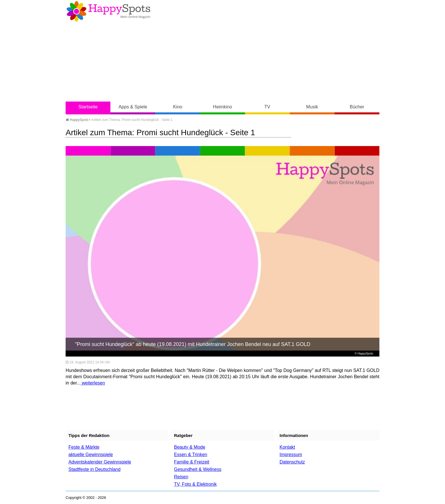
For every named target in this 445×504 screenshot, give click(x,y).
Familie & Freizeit (192, 462)
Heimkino (223, 107)
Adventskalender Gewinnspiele (100, 462)
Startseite (88, 107)
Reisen (181, 477)
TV (267, 107)
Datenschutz (292, 462)
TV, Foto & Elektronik (195, 484)
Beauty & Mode (190, 447)
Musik (312, 107)
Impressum (291, 455)
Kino (178, 107)
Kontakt (287, 447)
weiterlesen (93, 383)
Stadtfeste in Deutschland (94, 469)
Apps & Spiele (133, 107)
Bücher (357, 107)
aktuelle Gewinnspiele (91, 455)
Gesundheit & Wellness (198, 469)
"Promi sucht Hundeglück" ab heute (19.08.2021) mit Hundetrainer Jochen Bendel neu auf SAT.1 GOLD (193, 344)
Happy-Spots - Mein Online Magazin (108, 11)
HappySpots (77, 120)
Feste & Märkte (84, 447)
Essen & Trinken (191, 455)
